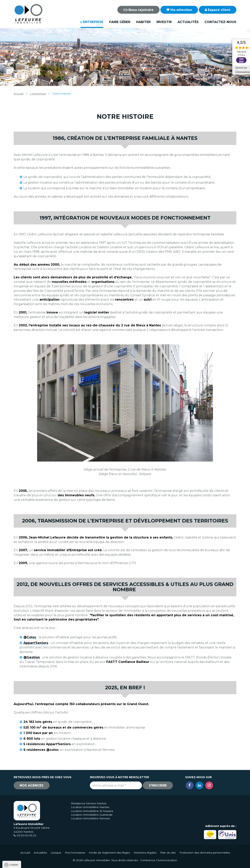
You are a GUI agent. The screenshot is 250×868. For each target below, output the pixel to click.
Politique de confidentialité (23, 854)
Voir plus (241, 60)
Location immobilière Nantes (90, 807)
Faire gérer (120, 22)
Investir (164, 22)
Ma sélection (179, 10)
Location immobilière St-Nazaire (92, 811)
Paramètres (76, 863)
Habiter (143, 22)
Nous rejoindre (138, 10)
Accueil (19, 94)
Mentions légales (145, 853)
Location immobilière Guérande (92, 815)
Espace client (218, 10)
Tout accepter (27, 863)
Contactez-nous (220, 22)
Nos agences (32, 785)
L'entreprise (92, 22)
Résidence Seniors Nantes (89, 803)
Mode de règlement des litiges (109, 853)
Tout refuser (52, 863)
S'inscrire (158, 785)
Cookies (14, 815)
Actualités (188, 22)
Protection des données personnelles (205, 853)
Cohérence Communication (159, 860)
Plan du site (168, 853)
